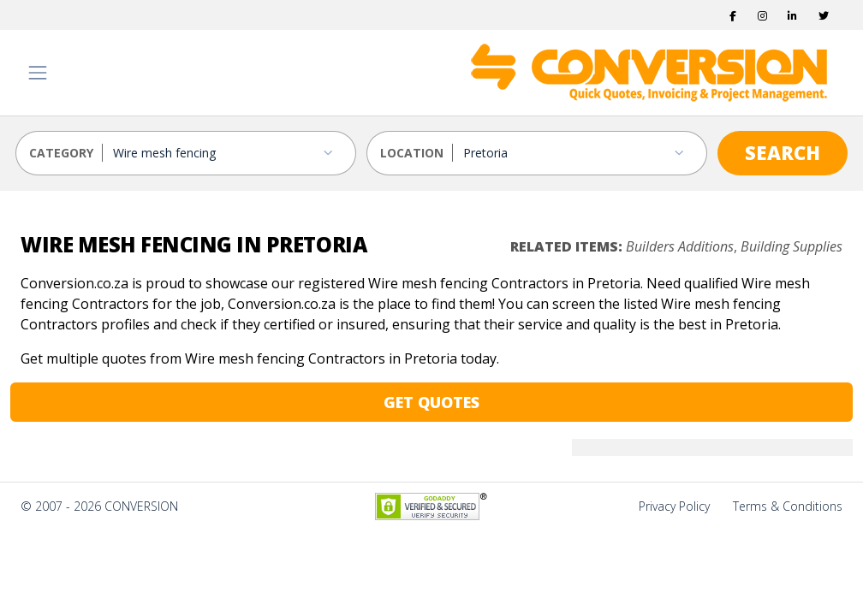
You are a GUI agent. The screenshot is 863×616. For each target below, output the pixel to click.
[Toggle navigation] (38, 73)
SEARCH (783, 152)
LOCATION (412, 153)
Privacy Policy (674, 506)
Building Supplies (792, 246)
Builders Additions (680, 246)
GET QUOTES (431, 402)
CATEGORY (61, 153)
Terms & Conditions (788, 506)
